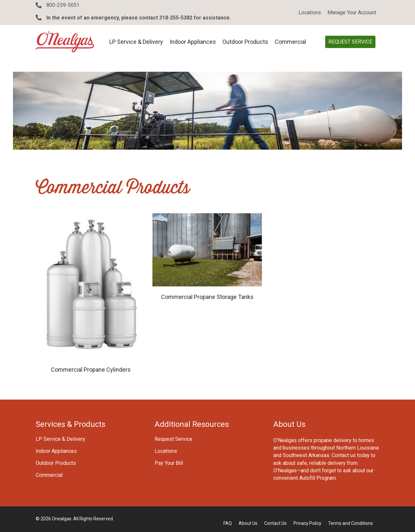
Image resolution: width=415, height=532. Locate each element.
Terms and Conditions (350, 523)
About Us (248, 523)
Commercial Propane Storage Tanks (207, 297)
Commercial (49, 475)
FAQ (228, 523)
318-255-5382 (176, 18)
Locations (166, 451)
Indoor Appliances (56, 451)
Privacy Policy (307, 523)
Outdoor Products (56, 463)
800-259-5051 (63, 5)
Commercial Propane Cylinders (91, 370)
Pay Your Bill (169, 463)
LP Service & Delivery (60, 439)
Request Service (173, 439)
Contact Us (275, 523)
